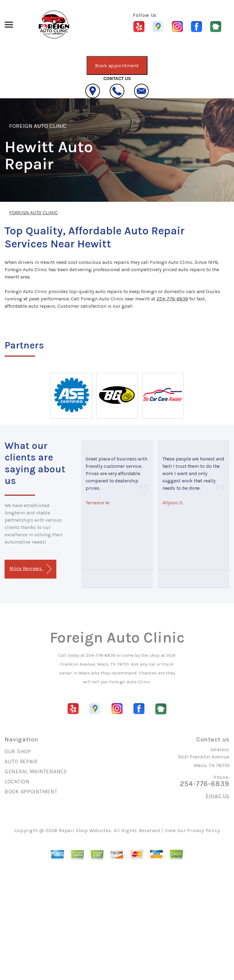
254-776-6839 (172, 299)
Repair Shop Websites (85, 830)
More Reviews (30, 569)
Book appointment (117, 66)
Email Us (218, 796)
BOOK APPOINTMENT (31, 792)
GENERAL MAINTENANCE (36, 772)
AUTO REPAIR (21, 761)
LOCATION (17, 782)
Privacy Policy (203, 830)
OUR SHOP (18, 751)
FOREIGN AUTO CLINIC (38, 126)
